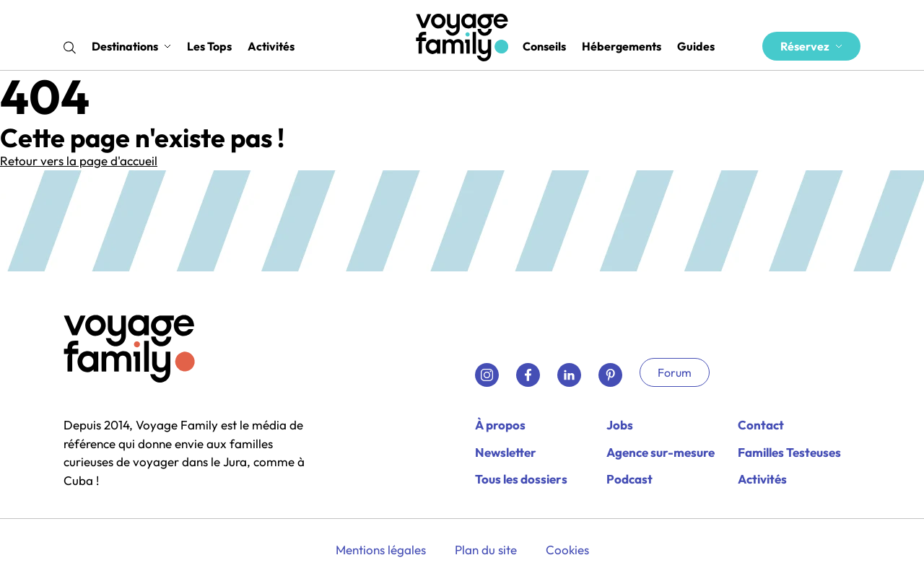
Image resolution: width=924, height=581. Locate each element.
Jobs (620, 425)
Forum (675, 372)
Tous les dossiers (521, 479)
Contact (761, 425)
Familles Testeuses (789, 452)
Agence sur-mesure (661, 452)
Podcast (629, 479)
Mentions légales (381, 550)
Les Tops (209, 46)
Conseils (544, 46)
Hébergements (622, 46)
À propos (500, 425)
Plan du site (486, 550)
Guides (696, 46)
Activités (271, 46)
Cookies (567, 550)
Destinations (131, 46)
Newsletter (506, 452)
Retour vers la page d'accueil (79, 161)
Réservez (811, 46)
